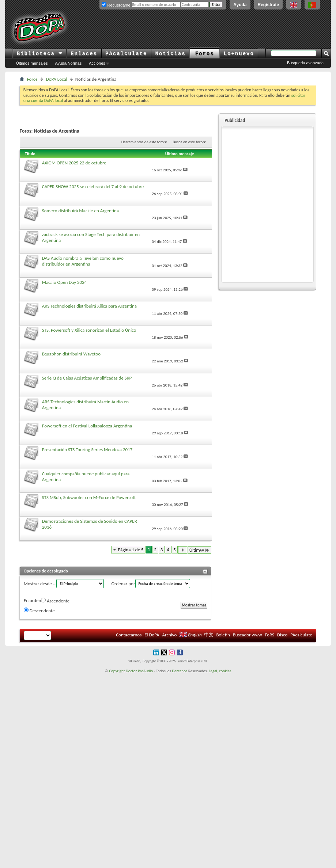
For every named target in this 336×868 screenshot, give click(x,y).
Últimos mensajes (32, 63)
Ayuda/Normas (69, 63)
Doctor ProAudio (139, 671)
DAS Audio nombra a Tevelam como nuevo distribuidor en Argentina (83, 261)
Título (30, 154)
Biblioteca (40, 54)
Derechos (180, 671)
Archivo (170, 635)
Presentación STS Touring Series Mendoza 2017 (87, 450)
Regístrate (269, 5)
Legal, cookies (220, 671)
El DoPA (152, 635)
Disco (282, 635)
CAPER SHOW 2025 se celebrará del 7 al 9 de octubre (93, 186)
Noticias (170, 54)
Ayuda (240, 5)
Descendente (39, 610)
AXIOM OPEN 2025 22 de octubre (74, 163)
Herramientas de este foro (143, 142)
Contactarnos (129, 635)
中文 (209, 635)
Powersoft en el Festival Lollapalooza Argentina (87, 426)
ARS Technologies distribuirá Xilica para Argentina (89, 306)
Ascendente (55, 601)
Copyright (117, 671)
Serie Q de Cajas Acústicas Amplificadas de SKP (87, 378)
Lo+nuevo (239, 54)
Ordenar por (123, 584)
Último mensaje (180, 154)
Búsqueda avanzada (305, 63)
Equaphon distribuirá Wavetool (72, 354)
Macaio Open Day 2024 (65, 282)
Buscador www (248, 635)
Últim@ (200, 550)
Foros (205, 54)
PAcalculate (126, 54)
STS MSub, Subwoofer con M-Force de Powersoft (89, 497)
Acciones (97, 63)
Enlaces (84, 54)
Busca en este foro (188, 142)
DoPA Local (57, 79)
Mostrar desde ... (40, 584)
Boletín (223, 635)
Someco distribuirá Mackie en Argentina (80, 211)
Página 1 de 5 (131, 550)
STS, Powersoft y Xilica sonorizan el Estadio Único (89, 330)
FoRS (270, 635)
